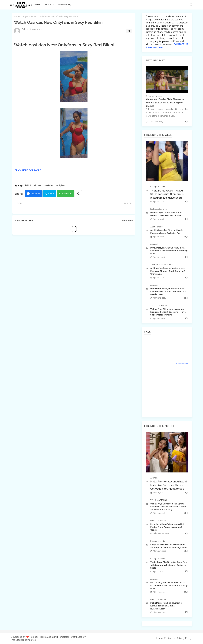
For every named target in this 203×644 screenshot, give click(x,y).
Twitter (51, 194)
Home (37, 5)
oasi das (49, 185)
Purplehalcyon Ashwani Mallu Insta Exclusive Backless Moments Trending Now (169, 251)
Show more (127, 221)
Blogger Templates (41, 637)
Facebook (35, 194)
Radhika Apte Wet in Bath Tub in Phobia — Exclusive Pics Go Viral (166, 214)
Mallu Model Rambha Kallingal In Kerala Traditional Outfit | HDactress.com (166, 606)
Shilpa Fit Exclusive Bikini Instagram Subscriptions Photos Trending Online (169, 546)
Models (38, 185)
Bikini (28, 185)
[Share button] (78, 194)
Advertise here (182, 363)
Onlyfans (26, 16)
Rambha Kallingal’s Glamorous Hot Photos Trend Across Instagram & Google (167, 527)
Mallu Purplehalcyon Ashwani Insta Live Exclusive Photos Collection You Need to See (168, 292)
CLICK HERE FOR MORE (28, 170)
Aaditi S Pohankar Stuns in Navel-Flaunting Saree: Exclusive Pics (166, 232)
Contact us (170, 638)
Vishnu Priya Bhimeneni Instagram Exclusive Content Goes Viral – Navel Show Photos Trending (168, 312)
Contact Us (49, 5)
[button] (191, 5)
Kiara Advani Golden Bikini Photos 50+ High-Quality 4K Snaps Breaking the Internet (165, 103)
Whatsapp (67, 194)
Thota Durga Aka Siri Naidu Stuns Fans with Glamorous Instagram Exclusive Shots (167, 194)
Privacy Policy (64, 5)
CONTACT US (181, 44)
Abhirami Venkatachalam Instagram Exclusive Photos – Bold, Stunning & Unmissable (168, 271)
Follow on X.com (154, 48)
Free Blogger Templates (23, 640)
